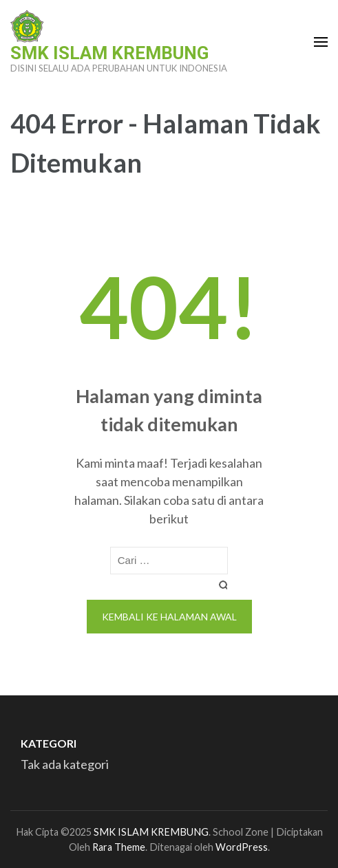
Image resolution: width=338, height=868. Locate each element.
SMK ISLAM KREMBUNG (109, 53)
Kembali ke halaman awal (169, 617)
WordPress (242, 847)
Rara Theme (119, 847)
